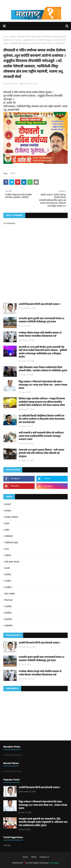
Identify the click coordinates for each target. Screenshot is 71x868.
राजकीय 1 (8, 587)
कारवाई (8, 504)
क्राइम (7, 524)
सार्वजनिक (9, 626)
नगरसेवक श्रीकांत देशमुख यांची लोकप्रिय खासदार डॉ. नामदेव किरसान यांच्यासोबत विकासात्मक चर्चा (40, 335)
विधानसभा (9, 600)
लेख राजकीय (10, 594)
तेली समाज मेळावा (12, 562)
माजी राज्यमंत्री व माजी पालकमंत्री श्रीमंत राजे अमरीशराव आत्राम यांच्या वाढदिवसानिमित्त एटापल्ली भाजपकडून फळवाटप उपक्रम (41, 436)
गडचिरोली (9, 536)
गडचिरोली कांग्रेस (11, 543)
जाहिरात (13, 37)
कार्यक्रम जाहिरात (11, 517)
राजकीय (8, 581)
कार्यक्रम (8, 511)
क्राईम (7, 530)
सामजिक (8, 613)
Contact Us (44, 857)
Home (6, 37)
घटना (7, 549)
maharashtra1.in (12, 84)
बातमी (7, 568)
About (34, 857)
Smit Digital (34, 863)
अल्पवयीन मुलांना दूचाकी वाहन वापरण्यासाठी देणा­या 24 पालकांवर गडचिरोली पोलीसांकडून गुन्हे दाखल (41, 320)
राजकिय (8, 575)
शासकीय (8, 607)
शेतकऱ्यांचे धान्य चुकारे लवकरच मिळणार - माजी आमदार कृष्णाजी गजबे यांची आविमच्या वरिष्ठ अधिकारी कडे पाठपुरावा (41, 453)
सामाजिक (8, 619)
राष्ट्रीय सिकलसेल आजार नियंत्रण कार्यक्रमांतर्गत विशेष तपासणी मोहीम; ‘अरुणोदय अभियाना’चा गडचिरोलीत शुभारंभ (43, 369)
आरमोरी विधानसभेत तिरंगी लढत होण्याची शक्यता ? (40, 304)
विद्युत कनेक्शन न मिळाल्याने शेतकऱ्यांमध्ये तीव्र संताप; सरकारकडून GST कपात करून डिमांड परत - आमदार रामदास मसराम (43, 385)
